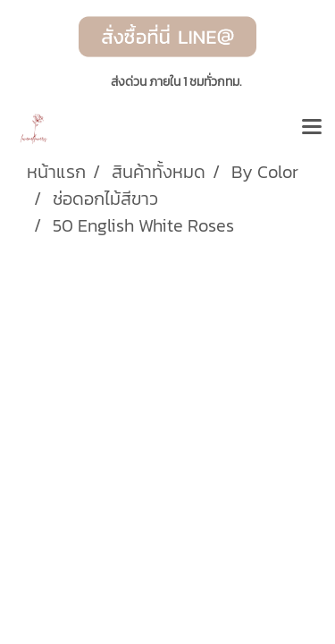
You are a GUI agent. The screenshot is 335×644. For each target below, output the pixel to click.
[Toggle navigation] (312, 128)
